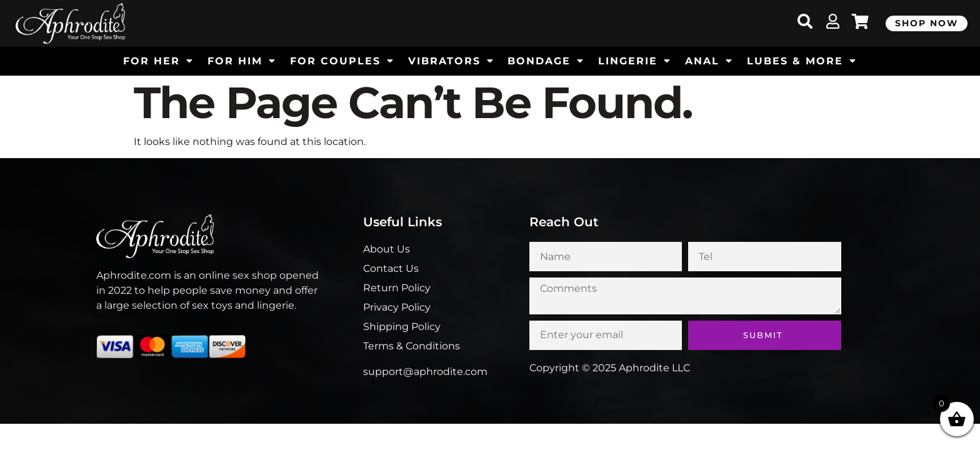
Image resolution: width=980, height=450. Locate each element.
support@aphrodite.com (425, 372)
